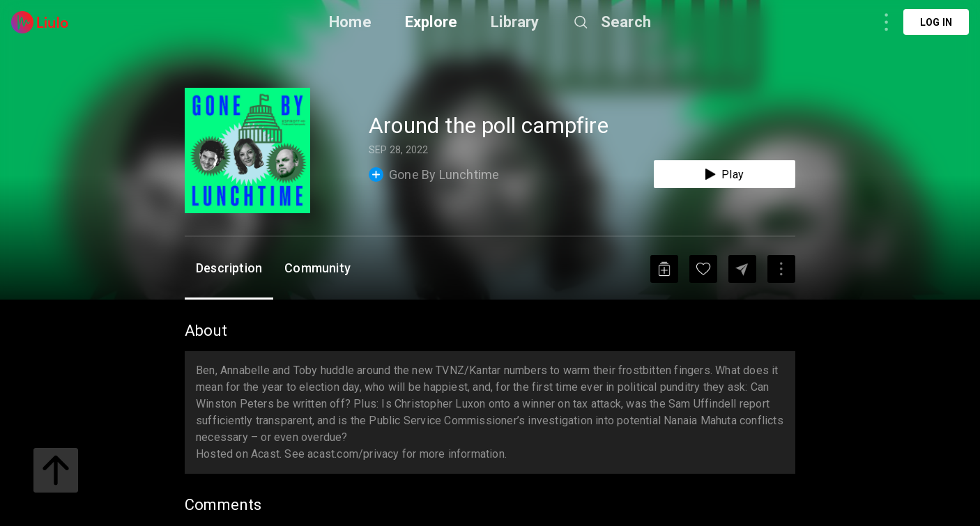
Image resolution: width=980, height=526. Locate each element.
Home (350, 22)
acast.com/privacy (353, 454)
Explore (431, 22)
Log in (936, 22)
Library (515, 22)
